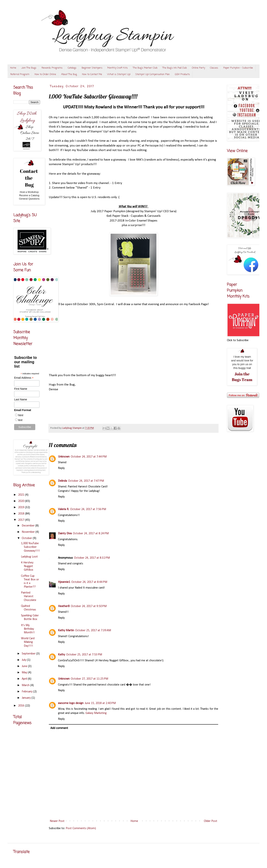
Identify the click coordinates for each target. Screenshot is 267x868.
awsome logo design (71, 703)
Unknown (64, 457)
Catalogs (72, 68)
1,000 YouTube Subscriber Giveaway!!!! (30, 547)
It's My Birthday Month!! (28, 629)
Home (13, 68)
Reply (61, 468)
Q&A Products (182, 74)
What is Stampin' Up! (119, 74)
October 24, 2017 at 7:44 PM (89, 457)
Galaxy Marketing (96, 713)
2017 (22, 520)
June (25, 666)
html (21, 415)
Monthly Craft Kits (118, 68)
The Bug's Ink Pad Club (175, 68)
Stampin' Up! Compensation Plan (153, 74)
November (29, 532)
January (27, 698)
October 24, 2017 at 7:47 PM (86, 481)
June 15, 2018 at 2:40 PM (100, 703)
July (24, 660)
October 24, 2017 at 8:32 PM (92, 558)
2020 (22, 501)
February (27, 692)
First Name (21, 389)
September (29, 654)
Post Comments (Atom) (81, 828)
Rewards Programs (52, 68)
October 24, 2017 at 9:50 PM (89, 606)
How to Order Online (45, 74)
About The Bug (69, 74)
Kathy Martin (66, 630)
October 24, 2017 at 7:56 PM (88, 509)
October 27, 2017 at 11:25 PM (89, 679)
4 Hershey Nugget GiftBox (27, 566)
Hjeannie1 (64, 582)
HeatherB (64, 606)
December (29, 526)
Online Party (198, 68)
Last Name (21, 399)
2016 (22, 706)
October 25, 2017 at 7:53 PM (84, 655)
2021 (22, 495)
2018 (22, 514)
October (27, 538)
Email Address (24, 378)
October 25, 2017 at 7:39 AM (93, 630)
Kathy (62, 655)
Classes (214, 68)
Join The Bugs (29, 68)
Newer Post (57, 821)
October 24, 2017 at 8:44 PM (89, 582)
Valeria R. (64, 509)
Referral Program (20, 74)
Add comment (59, 728)
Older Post (211, 821)
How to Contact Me (92, 74)
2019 (22, 507)
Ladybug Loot (29, 557)
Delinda (62, 481)
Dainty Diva (65, 534)
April (25, 679)
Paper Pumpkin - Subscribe (238, 68)
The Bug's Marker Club (145, 68)
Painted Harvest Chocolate (29, 596)
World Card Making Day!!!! (28, 642)
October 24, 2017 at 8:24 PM (91, 534)
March (26, 685)
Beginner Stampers (92, 68)
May (25, 673)
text (20, 420)
